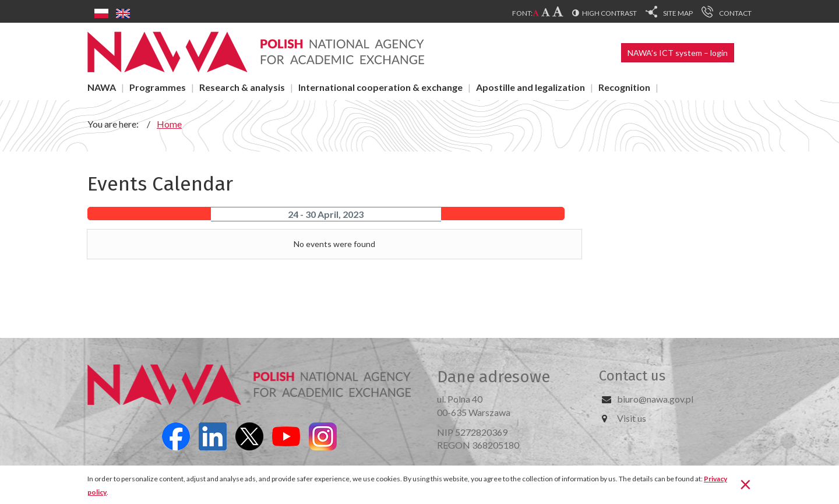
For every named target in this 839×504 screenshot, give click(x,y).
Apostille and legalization (530, 87)
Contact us (632, 376)
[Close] (745, 484)
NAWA (102, 87)
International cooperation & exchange (380, 87)
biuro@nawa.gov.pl (655, 399)
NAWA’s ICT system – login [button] (678, 53)
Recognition (624, 87)
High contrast (609, 13)
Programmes (158, 87)
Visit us (632, 418)
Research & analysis (242, 87)
